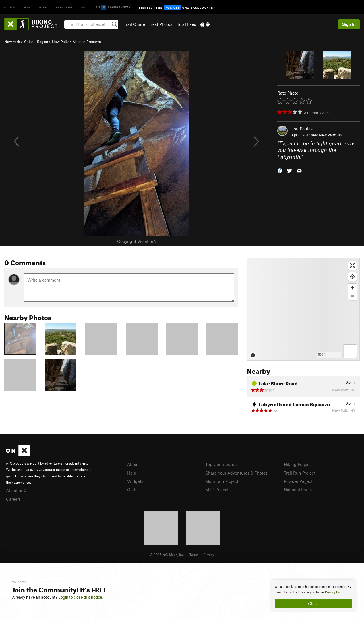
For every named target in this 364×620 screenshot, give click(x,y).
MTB (27, 7)
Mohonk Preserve (87, 42)
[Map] (303, 309)
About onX (16, 490)
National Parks (298, 490)
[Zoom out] (352, 296)
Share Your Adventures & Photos (236, 473)
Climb (10, 7)
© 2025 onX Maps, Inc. (167, 555)
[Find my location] (352, 277)
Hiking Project (297, 464)
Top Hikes (186, 24)
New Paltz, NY (331, 135)
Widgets (135, 481)
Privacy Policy (335, 592)
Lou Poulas (302, 129)
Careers (13, 499)
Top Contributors (222, 464)
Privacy (209, 555)
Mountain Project (222, 481)
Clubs (133, 490)
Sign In (349, 24)
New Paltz (60, 42)
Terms (194, 555)
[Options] (350, 351)
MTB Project (217, 490)
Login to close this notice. (81, 597)
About (133, 464)
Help (132, 473)
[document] (313, 596)
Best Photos (161, 24)
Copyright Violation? (137, 241)
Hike (43, 7)
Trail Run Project (300, 473)
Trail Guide (134, 24)
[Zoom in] (352, 288)
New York (12, 42)
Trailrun (64, 7)
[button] (280, 170)
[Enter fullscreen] (352, 265)
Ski (84, 7)
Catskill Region (36, 42)
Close (313, 603)
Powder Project (298, 481)
